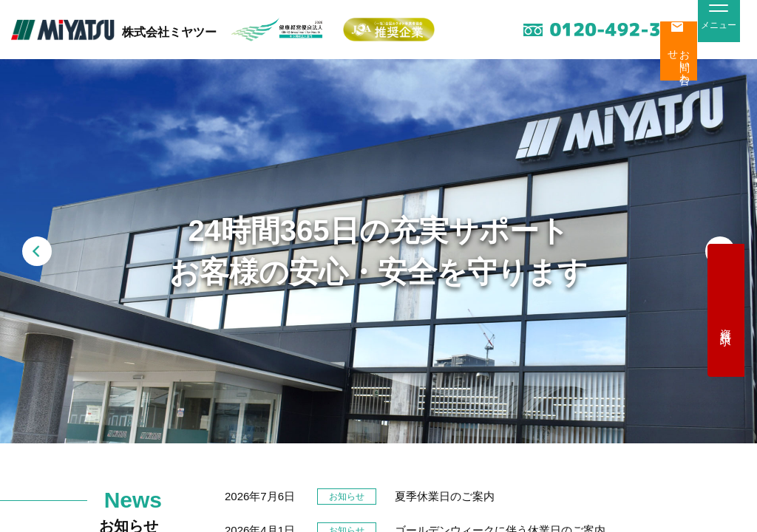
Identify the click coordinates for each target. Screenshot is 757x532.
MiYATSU (63, 30)
